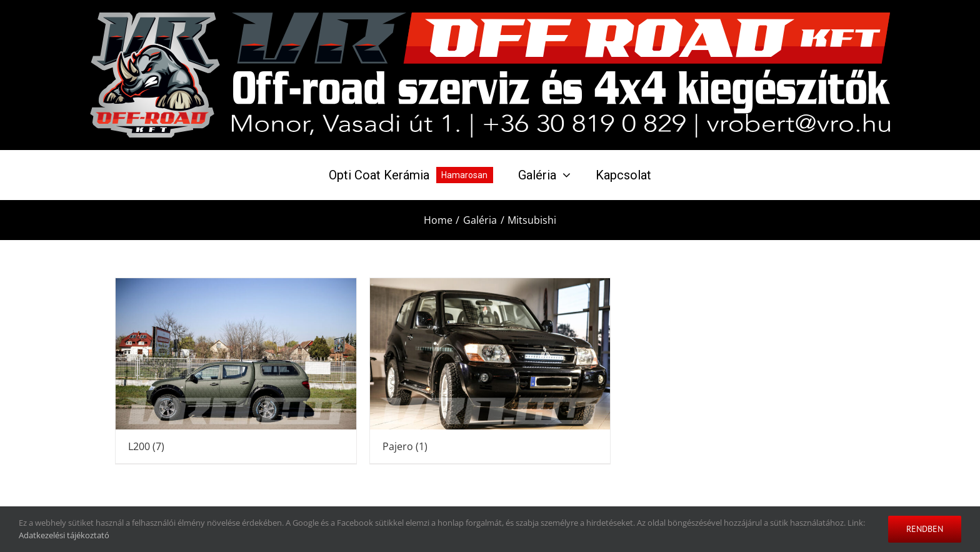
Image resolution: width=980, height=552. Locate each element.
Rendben (925, 529)
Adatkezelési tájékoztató (64, 535)
